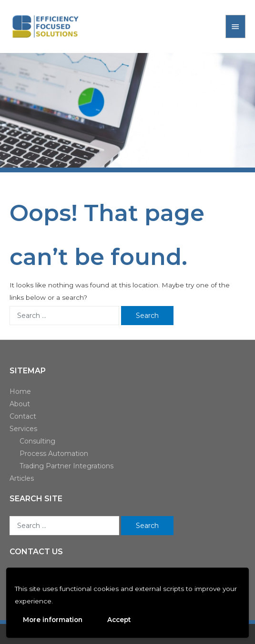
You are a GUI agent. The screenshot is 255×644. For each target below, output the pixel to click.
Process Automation (54, 454)
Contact (23, 416)
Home (20, 391)
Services (23, 429)
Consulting (37, 441)
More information (53, 620)
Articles (22, 478)
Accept (119, 620)
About (20, 404)
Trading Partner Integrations (66, 466)
